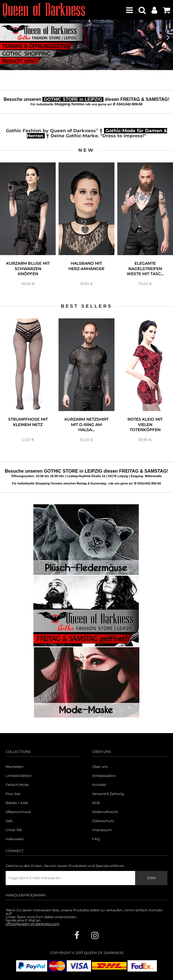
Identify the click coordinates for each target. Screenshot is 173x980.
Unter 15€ (14, 830)
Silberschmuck (18, 812)
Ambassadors (104, 776)
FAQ (96, 839)
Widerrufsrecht (105, 812)
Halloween (15, 839)
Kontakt (99, 785)
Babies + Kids (17, 803)
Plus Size (13, 794)
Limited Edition (19, 776)
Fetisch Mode (17, 785)
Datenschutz (103, 821)
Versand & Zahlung (108, 794)
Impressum (102, 830)
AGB (96, 803)
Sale (9, 821)
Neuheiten (15, 767)
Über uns (100, 767)
